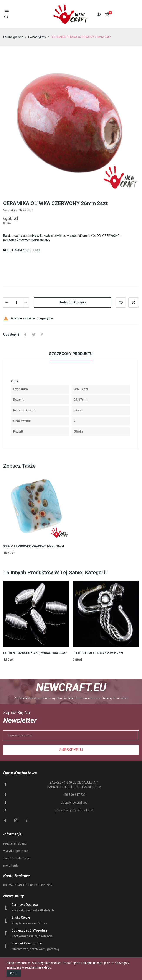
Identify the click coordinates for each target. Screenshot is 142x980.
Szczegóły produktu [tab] (71, 354)
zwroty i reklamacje (17, 858)
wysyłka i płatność (16, 851)
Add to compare (134, 303)
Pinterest (42, 335)
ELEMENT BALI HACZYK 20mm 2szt (98, 653)
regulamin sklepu (15, 843)
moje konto (11, 866)
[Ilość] (16, 303)
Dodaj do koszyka (73, 302)
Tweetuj (34, 335)
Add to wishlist (121, 303)
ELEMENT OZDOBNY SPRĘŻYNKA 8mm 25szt (35, 653)
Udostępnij (25, 335)
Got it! (14, 973)
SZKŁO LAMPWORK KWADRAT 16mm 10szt (34, 546)
